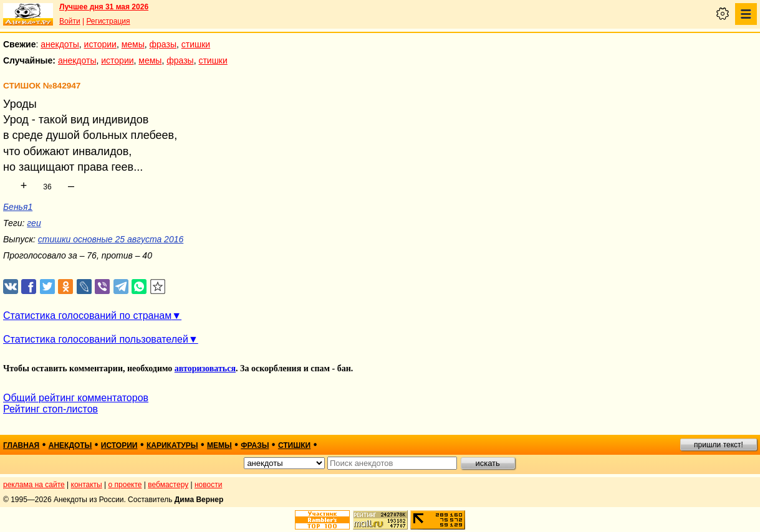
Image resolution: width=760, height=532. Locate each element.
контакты (87, 485)
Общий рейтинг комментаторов (76, 398)
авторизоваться (205, 368)
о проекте (125, 485)
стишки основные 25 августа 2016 (111, 239)
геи (34, 223)
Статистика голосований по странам (87, 316)
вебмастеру (168, 485)
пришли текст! (719, 445)
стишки (196, 44)
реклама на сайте (34, 485)
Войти (70, 21)
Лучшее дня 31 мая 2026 (104, 7)
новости (208, 485)
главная (21, 445)
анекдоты (60, 44)
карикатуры (172, 445)
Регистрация (108, 21)
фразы (163, 44)
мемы (133, 44)
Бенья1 (18, 207)
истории (100, 44)
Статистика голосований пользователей (96, 339)
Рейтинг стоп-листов (51, 409)
